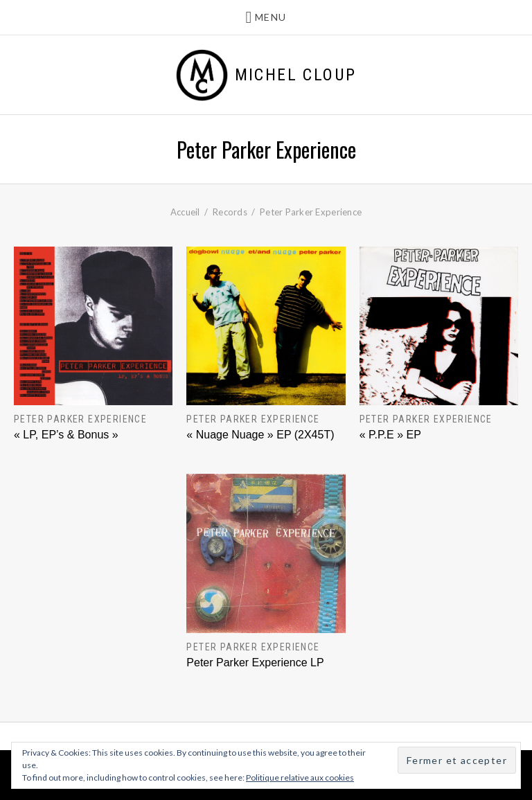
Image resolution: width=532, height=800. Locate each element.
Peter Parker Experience (80, 419)
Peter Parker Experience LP (255, 663)
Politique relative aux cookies (300, 777)
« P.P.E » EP (390, 435)
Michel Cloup (296, 75)
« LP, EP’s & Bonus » (66, 435)
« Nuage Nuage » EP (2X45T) (260, 435)
